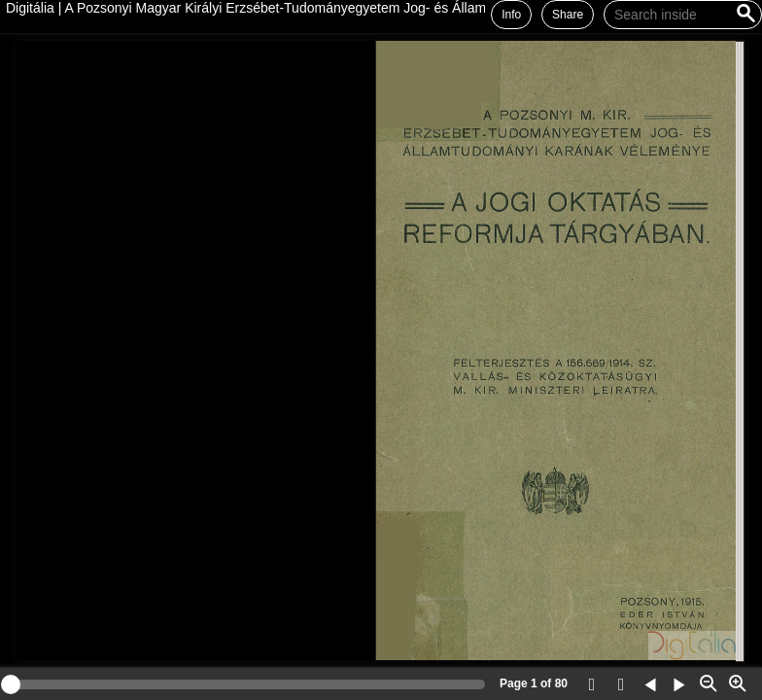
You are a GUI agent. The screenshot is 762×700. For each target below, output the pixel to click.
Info (511, 15)
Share (568, 15)
